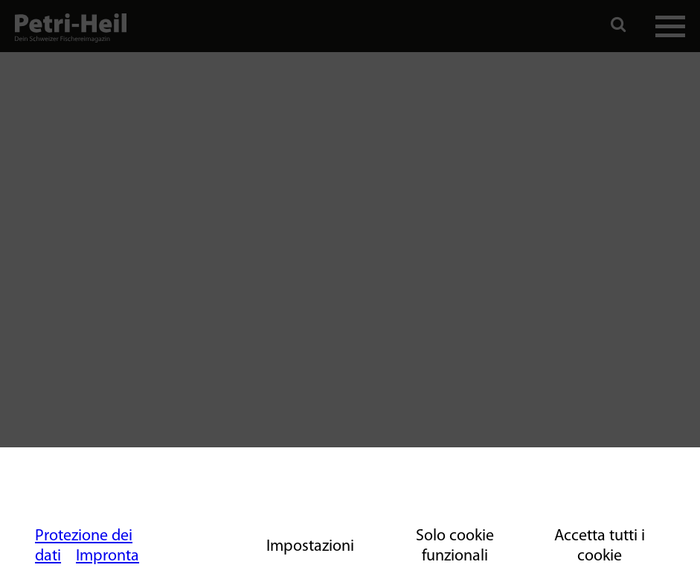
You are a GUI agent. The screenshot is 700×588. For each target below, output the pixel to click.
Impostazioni (310, 547)
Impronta (107, 556)
